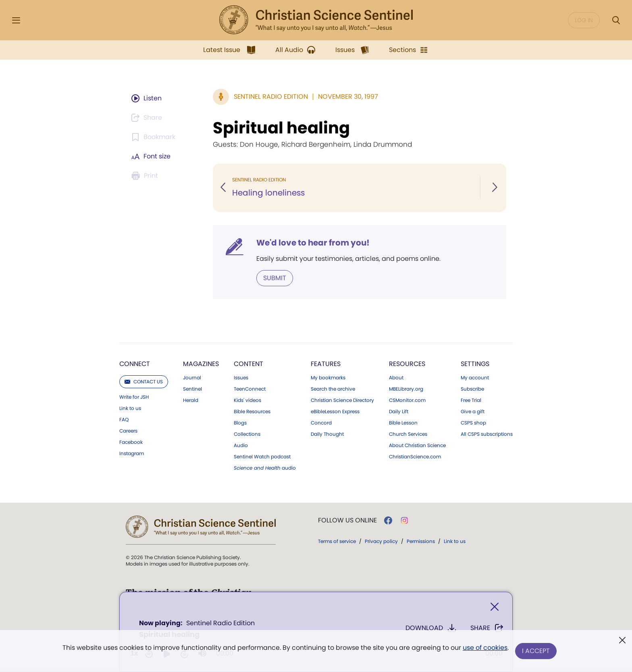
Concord (321, 423)
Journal (192, 378)
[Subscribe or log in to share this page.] (148, 118)
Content (248, 364)
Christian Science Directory (342, 400)
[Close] (495, 607)
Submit (275, 278)
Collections (247, 434)
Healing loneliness (268, 193)
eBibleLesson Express (335, 412)
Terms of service (337, 541)
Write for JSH (134, 397)
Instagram (132, 454)
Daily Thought (327, 434)
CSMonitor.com (407, 400)
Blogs (240, 423)
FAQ (124, 420)
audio (265, 468)
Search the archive (333, 389)
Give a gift (473, 412)
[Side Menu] (16, 20)
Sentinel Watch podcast (262, 457)
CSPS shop (473, 423)
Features (326, 364)
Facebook (131, 442)
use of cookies (485, 648)
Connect (135, 364)
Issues (241, 378)
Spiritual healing (281, 128)
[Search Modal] (616, 20)
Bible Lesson (403, 423)
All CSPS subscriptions (487, 434)
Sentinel (192, 389)
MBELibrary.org (406, 389)
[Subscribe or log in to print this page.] (146, 176)
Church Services (408, 434)
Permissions (421, 541)
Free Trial (471, 400)
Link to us (130, 408)
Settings (475, 364)
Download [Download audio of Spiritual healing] (431, 628)
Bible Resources (252, 412)
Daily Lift (399, 412)
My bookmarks (328, 378)
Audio (241, 445)
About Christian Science (417, 445)
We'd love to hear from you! (313, 243)
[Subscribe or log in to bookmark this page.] (155, 137)
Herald (191, 400)
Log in (584, 20)
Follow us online (347, 520)
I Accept (536, 651)
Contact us (144, 382)
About (396, 378)
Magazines (201, 364)
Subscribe (472, 389)
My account (475, 378)
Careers (128, 431)
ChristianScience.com (415, 457)
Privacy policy (381, 541)
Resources (407, 364)
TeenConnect (250, 389)
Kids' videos (247, 400)
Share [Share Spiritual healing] (487, 628)
